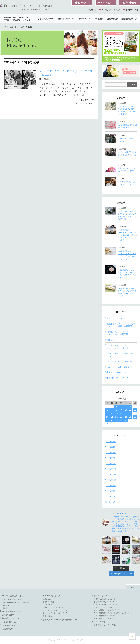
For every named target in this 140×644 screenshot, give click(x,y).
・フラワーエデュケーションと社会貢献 (15, 603)
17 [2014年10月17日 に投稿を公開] (126, 413)
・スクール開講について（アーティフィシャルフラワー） (113, 613)
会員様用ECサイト (131, 10)
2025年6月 (111, 502)
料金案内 (99, 19)
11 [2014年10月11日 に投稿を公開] (130, 410)
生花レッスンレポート (116, 372)
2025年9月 (111, 486)
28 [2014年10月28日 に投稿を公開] (112, 420)
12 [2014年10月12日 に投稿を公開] (135, 410)
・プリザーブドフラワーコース (52, 607)
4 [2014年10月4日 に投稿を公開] (130, 406)
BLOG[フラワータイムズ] (110, 10)
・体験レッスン (47, 599)
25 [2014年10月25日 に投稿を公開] (130, 417)
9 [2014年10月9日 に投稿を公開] (121, 410)
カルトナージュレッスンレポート (121, 367)
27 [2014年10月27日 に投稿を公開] (107, 420)
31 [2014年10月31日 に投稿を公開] (126, 420)
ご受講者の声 (112, 19)
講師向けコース (86, 19)
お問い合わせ (129, 3)
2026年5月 (111, 442)
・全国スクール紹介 (48, 602)
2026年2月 (111, 458)
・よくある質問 (47, 604)
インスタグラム (90, 10)
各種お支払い (48, 616)
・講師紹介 (5, 608)
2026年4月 (111, 447)
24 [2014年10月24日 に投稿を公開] (126, 417)
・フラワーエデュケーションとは (104, 599)
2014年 (13, 27)
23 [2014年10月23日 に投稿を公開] (121, 417)
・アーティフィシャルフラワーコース (55, 610)
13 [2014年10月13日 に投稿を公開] (107, 413)
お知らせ (110, 340)
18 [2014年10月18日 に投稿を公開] (130, 413)
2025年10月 (112, 480)
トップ (3, 27)
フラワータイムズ (10, 625)
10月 (23, 27)
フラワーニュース (114, 318)
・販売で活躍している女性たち (103, 618)
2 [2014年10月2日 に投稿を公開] (121, 406)
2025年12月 (112, 469)
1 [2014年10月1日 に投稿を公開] (116, 406)
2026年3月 (111, 453)
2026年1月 (111, 464)
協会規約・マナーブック (117, 378)
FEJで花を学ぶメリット (44, 19)
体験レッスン (82, 3)
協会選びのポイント (130, 19)
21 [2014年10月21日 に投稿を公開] (112, 417)
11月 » (114, 423)
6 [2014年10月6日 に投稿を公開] (107, 410)
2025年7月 (111, 496)
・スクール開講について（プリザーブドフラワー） (110, 610)
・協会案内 (5, 605)
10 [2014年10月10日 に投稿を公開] (126, 410)
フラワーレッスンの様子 (85, 103)
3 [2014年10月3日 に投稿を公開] (126, 406)
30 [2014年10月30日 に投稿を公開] (121, 420)
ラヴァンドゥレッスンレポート (120, 361)
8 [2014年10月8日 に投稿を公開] (116, 410)
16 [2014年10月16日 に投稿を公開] (121, 413)
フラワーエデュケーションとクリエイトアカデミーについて (17, 19)
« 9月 (107, 423)
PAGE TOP (134, 587)
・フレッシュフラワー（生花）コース (55, 613)
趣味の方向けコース (67, 19)
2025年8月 (111, 491)
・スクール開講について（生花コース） (106, 616)
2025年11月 (112, 474)
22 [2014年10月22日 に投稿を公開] (116, 417)
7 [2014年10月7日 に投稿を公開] (112, 410)
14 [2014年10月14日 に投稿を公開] (112, 413)
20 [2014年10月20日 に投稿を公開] (107, 417)
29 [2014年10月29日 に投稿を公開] (116, 420)
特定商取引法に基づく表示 (105, 625)
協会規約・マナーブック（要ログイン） (60, 620)
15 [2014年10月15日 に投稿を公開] (116, 413)
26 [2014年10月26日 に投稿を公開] (135, 417)
